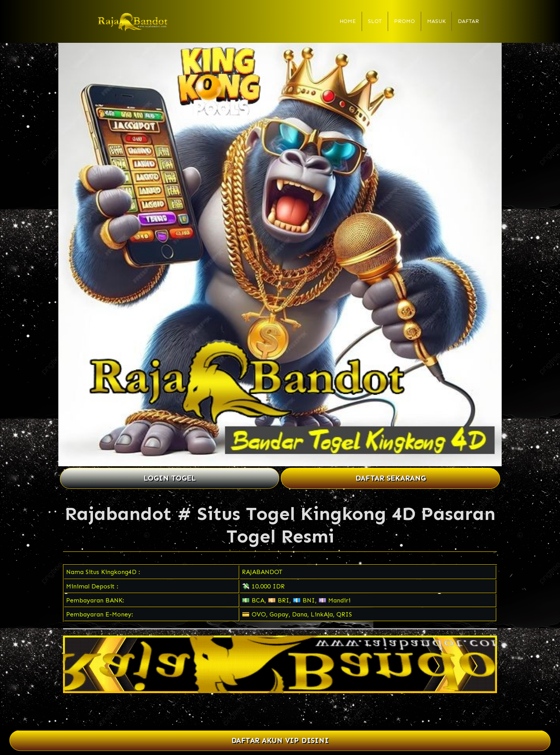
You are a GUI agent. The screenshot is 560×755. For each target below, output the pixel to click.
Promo (404, 21)
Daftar (468, 21)
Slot (375, 21)
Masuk (436, 21)
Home (348, 21)
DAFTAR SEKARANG (391, 478)
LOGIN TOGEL (170, 478)
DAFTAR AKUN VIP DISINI (280, 741)
